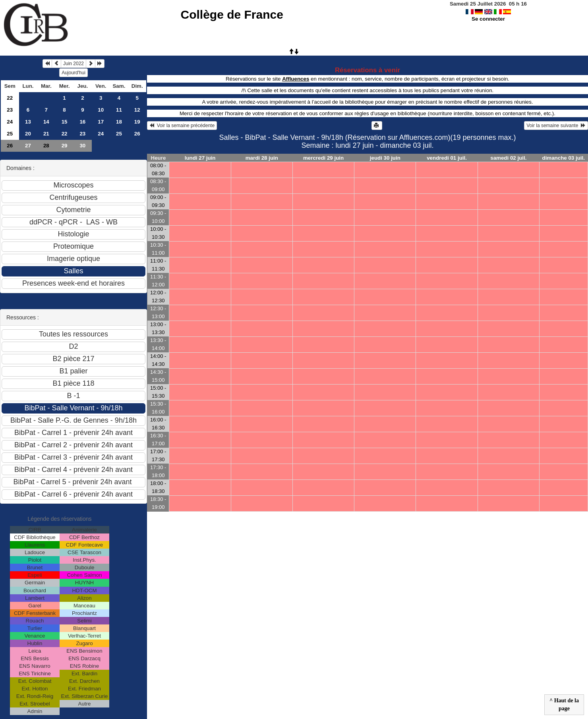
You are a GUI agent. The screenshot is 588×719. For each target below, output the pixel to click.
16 (82, 122)
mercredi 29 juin (323, 158)
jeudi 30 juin (385, 158)
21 (46, 134)
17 (101, 122)
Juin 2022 (73, 64)
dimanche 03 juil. (564, 158)
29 (65, 146)
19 (137, 122)
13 (28, 122)
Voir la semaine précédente (182, 126)
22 (10, 98)
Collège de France (232, 14)
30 (82, 146)
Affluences (296, 79)
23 (10, 110)
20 (28, 134)
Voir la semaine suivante (556, 126)
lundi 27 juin (200, 158)
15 (65, 122)
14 (46, 122)
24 (10, 122)
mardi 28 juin (262, 158)
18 (119, 122)
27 (28, 146)
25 (10, 134)
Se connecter (488, 19)
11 (119, 110)
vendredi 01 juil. (447, 158)
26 (137, 134)
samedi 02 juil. (508, 158)
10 (101, 110)
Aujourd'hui (73, 73)
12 (137, 110)
